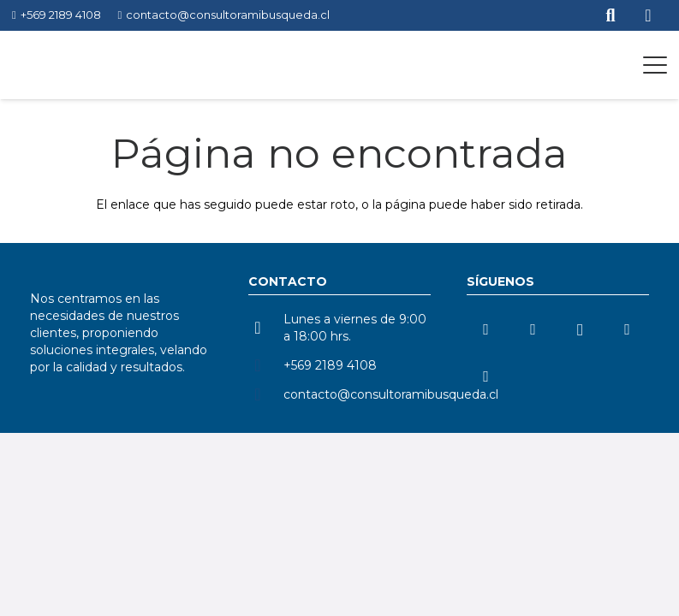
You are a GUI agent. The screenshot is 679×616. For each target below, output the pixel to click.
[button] (655, 65)
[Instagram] (580, 330)
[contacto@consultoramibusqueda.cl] (266, 394)
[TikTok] (627, 330)
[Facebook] (486, 377)
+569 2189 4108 (330, 365)
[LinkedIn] (486, 330)
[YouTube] (533, 330)
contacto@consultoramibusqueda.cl (391, 394)
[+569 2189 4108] (266, 365)
